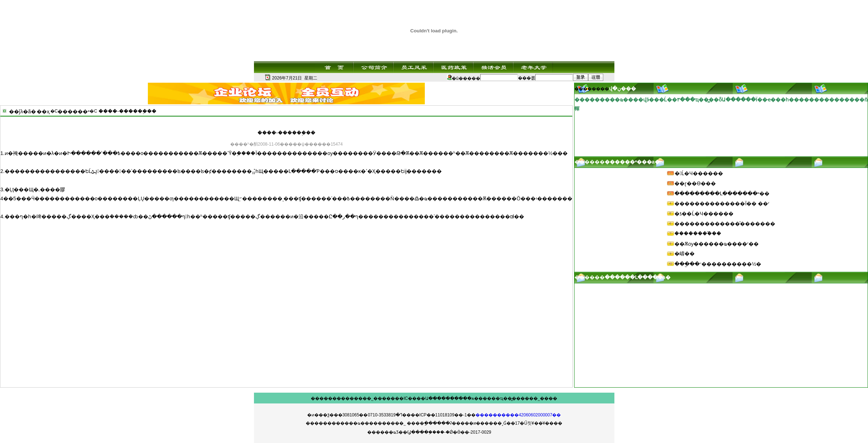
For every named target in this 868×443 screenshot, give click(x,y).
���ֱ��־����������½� (718, 264)
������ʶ (74, 111)
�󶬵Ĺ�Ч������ (699, 173)
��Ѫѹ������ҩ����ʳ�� (717, 244)
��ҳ (43, 111)
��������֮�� (698, 233)
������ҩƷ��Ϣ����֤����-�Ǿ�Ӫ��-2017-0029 (429, 432)
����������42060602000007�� (518, 415)
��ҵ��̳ (502, 398)
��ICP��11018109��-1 (439, 415)
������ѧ (460, 398)
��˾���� (543, 398)
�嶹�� (685, 254)
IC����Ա (416, 398)
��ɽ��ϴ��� (695, 183)
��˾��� (374, 398)
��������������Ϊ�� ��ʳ (722, 204)
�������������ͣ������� (725, 224)
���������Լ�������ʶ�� (722, 193)
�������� (328, 398)
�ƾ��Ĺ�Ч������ (704, 214)
